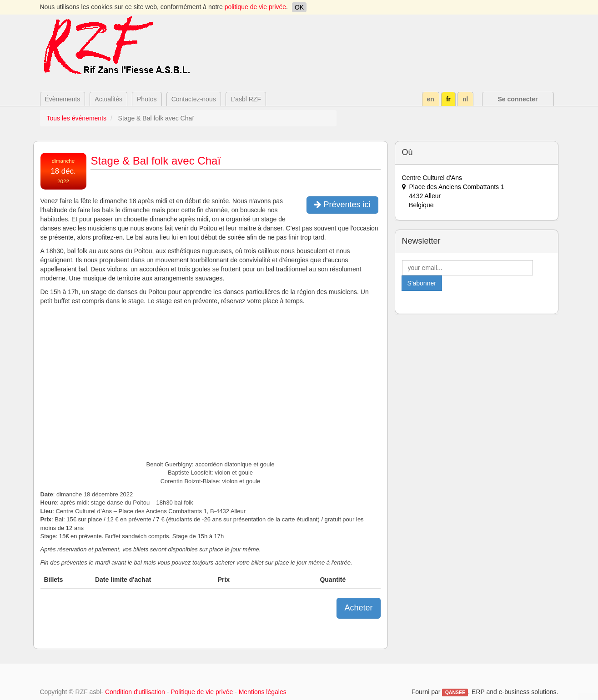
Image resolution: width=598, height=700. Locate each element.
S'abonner (422, 283)
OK (299, 7)
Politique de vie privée (202, 692)
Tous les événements (77, 118)
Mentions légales (263, 692)
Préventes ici (342, 205)
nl (465, 99)
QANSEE (455, 692)
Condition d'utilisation (135, 692)
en (431, 99)
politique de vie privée (255, 7)
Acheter (358, 608)
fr (448, 99)
